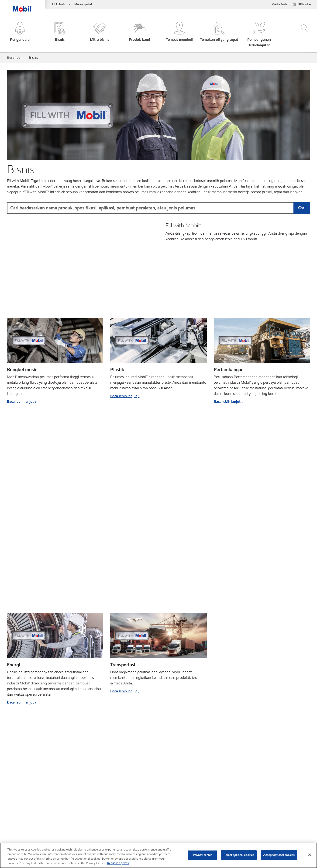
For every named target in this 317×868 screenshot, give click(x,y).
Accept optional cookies (279, 855)
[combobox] (158, 208)
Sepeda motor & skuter (40, 817)
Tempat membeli (60, 832)
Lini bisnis (59, 4)
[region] (158, 855)
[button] (20, 35)
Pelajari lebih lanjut (277, 758)
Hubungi (34, 832)
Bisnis (34, 57)
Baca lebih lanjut (20, 402)
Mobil (12, 817)
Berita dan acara (138, 817)
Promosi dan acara (105, 817)
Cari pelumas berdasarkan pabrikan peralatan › (44, 727)
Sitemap (14, 832)
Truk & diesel (75, 817)
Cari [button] (302, 208)
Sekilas (13, 802)
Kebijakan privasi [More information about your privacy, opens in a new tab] (118, 863)
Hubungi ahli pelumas (41, 802)
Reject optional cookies (239, 855)
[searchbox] (260, 798)
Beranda (14, 57)
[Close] (310, 855)
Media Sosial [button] (280, 4)
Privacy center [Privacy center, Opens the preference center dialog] (203, 855)
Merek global (83, 4)
